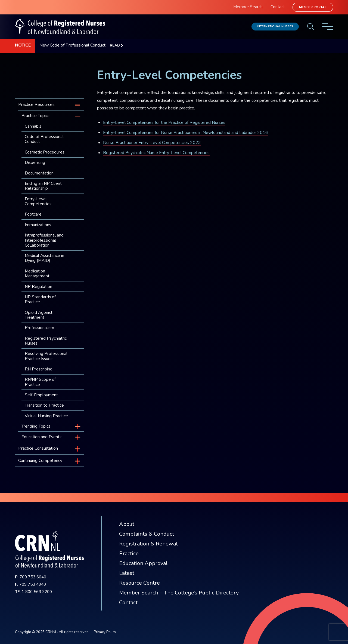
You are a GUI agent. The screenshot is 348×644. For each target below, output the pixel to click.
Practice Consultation (38, 448)
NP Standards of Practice (40, 299)
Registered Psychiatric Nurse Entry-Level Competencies (156, 153)
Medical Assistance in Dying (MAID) (44, 258)
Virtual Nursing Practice (46, 416)
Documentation (39, 173)
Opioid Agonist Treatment (39, 315)
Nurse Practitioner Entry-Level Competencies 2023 (152, 143)
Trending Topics (36, 426)
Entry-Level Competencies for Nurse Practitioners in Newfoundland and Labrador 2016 (186, 133)
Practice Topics (35, 116)
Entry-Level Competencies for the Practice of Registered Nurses (164, 122)
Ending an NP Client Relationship (43, 186)
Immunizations (38, 225)
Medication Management (37, 274)
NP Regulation (38, 287)
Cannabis (33, 126)
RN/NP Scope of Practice (40, 382)
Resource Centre (139, 583)
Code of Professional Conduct (44, 139)
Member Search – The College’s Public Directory (179, 593)
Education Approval (143, 563)
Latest (127, 573)
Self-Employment (41, 395)
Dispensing (35, 162)
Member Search (248, 7)
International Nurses (275, 26)
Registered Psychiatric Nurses (46, 341)
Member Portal (313, 7)
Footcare (33, 214)
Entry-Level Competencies (38, 201)
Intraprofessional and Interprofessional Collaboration (44, 240)
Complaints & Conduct (147, 534)
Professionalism (39, 328)
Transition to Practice (44, 405)
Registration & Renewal (148, 544)
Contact (278, 7)
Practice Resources (36, 105)
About (127, 524)
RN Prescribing (39, 369)
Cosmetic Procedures (45, 152)
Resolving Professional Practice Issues (46, 356)
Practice (129, 553)
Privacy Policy (105, 632)
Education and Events (41, 437)
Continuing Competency (40, 461)
